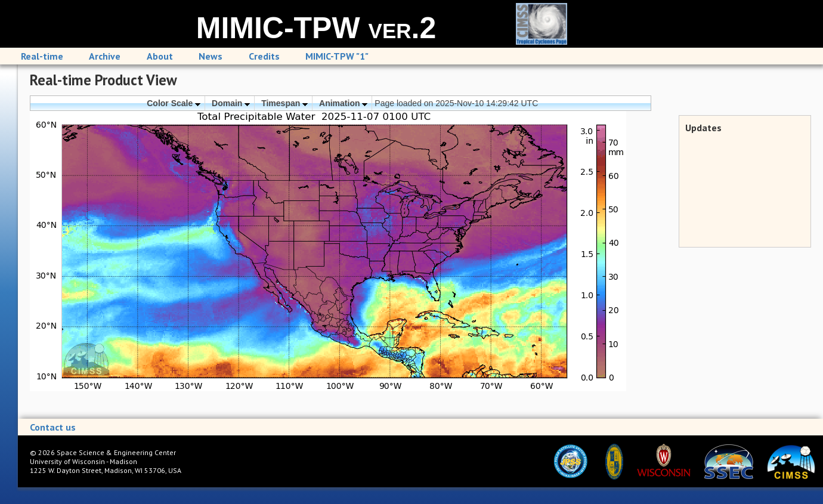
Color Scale (174, 103)
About (160, 56)
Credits (264, 56)
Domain (231, 103)
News (211, 56)
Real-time (42, 56)
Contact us (53, 427)
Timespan (284, 103)
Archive (105, 56)
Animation (343, 103)
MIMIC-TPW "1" (337, 56)
